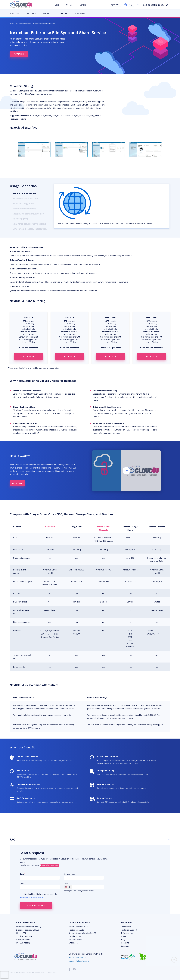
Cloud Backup (75, 936)
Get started (29, 356)
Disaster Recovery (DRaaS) (28, 930)
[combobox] (68, 887)
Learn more (17, 483)
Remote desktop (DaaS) (79, 927)
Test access (126, 927)
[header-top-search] (138, 5)
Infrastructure (127, 933)
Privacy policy (53, 973)
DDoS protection (23, 940)
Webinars (125, 946)
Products (14, 13)
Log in (131, 5)
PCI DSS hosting (23, 943)
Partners (47, 13)
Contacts (84, 5)
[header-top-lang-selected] (168, 5)
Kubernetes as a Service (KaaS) (82, 933)
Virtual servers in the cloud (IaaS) (31, 927)
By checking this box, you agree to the (39, 896)
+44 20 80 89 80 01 (153, 5)
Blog (57, 5)
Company (80, 13)
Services (30, 13)
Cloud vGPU (21, 933)
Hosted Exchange (76, 930)
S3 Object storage (24, 936)
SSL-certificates (76, 940)
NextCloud (50, 527)
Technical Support (129, 930)
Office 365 (73, 943)
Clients (69, 5)
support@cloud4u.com (79, 961)
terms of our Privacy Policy (31, 897)
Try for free (19, 54)
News (124, 936)
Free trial (63, 13)
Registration (115, 5)
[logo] (21, 5)
